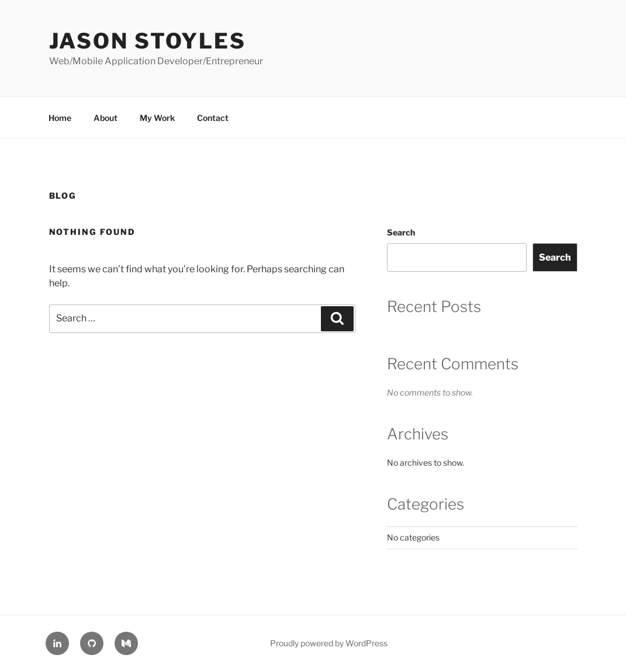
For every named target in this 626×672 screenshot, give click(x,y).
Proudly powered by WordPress (329, 643)
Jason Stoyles (148, 41)
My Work (157, 118)
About (106, 118)
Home (60, 118)
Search (401, 232)
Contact (213, 118)
